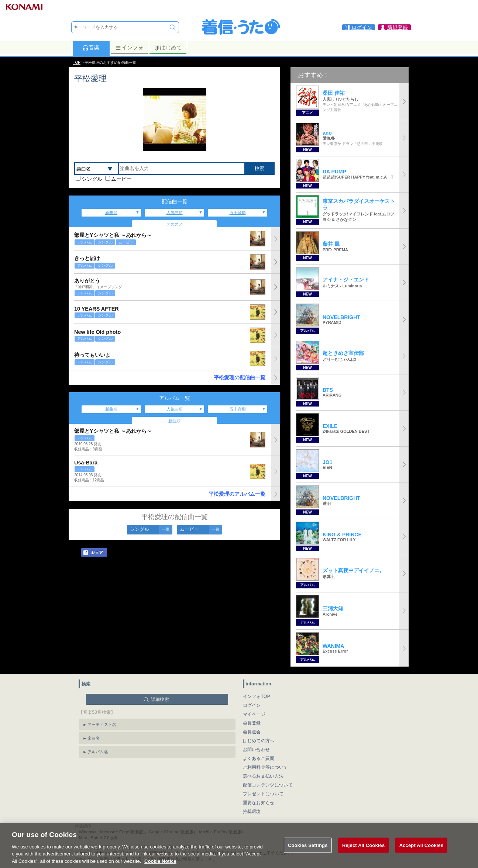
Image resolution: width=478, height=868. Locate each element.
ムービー (121, 179)
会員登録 (252, 723)
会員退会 (252, 732)
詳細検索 (160, 699)
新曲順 (111, 212)
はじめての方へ (259, 741)
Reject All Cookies (363, 853)
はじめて (168, 48)
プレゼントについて (263, 794)
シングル (92, 179)
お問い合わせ (257, 750)
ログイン (252, 705)
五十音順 (238, 212)
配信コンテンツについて (268, 785)
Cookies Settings (308, 853)
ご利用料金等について (266, 767)
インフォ (129, 48)
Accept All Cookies (422, 853)
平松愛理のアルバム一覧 (237, 494)
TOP (77, 63)
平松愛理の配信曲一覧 (240, 377)
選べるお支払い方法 (263, 776)
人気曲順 (175, 212)
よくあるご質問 (259, 758)
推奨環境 (252, 812)
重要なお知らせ (259, 803)
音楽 (91, 48)
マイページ (254, 714)
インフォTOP (257, 696)
